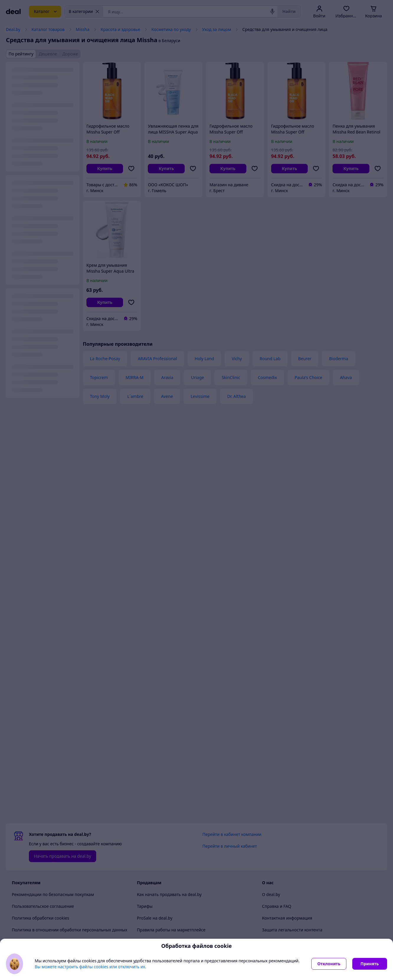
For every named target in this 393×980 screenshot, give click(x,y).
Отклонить (329, 964)
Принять (370, 964)
